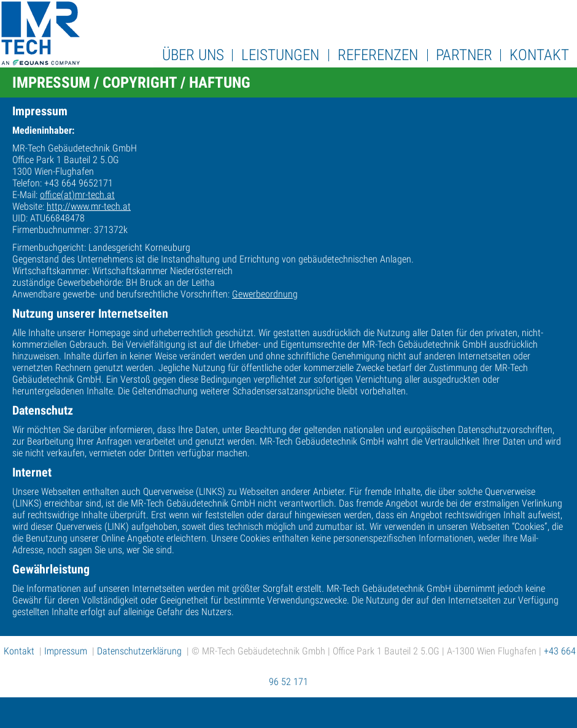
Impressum (66, 651)
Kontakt (19, 651)
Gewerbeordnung (265, 294)
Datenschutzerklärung (139, 651)
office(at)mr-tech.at (77, 195)
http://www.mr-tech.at (89, 206)
